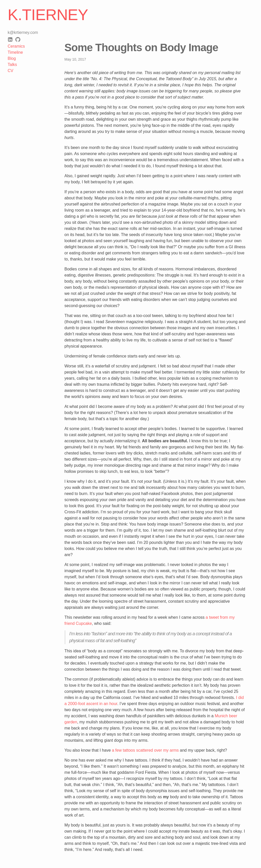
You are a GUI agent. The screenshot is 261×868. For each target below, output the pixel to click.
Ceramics (16, 46)
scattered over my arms (157, 750)
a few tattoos (123, 750)
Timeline (15, 52)
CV (10, 71)
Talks (12, 65)
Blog (12, 58)
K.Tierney (48, 15)
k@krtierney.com (23, 32)
